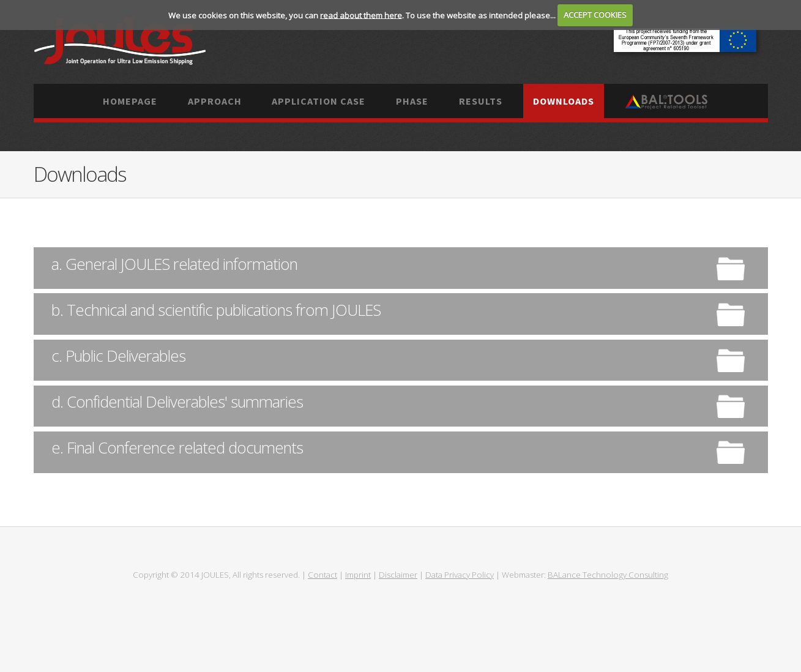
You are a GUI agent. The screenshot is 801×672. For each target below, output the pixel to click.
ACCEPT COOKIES (595, 15)
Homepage (130, 101)
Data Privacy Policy (460, 575)
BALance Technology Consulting (608, 575)
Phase (412, 101)
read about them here (361, 15)
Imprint (358, 575)
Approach (215, 101)
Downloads (564, 101)
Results (481, 101)
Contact (322, 575)
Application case (319, 101)
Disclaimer (398, 575)
